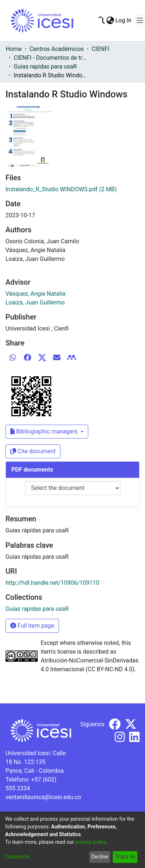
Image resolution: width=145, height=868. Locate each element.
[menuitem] (110, 21)
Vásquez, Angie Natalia (35, 294)
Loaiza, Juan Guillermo (35, 302)
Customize (17, 857)
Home (14, 49)
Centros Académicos (56, 49)
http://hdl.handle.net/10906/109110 (52, 583)
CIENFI (100, 49)
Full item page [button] (32, 626)
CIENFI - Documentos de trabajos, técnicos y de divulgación (50, 58)
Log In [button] (124, 20)
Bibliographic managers (45, 431)
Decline (100, 857)
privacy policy (90, 842)
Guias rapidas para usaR (45, 67)
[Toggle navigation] (140, 21)
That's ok (125, 857)
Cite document (33, 451)
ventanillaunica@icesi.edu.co (43, 797)
